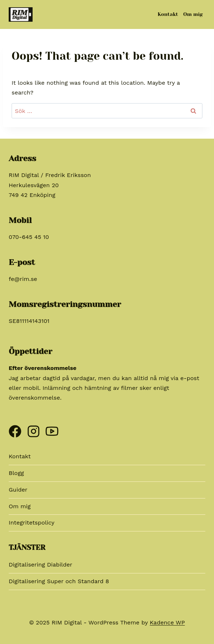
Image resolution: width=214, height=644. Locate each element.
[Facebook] (15, 428)
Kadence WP (167, 622)
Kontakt (168, 14)
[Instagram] (33, 428)
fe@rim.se (23, 279)
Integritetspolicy (32, 523)
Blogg (16, 473)
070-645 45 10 (29, 237)
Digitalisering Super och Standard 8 (59, 581)
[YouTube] (52, 428)
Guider (18, 490)
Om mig (193, 14)
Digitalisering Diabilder (40, 565)
